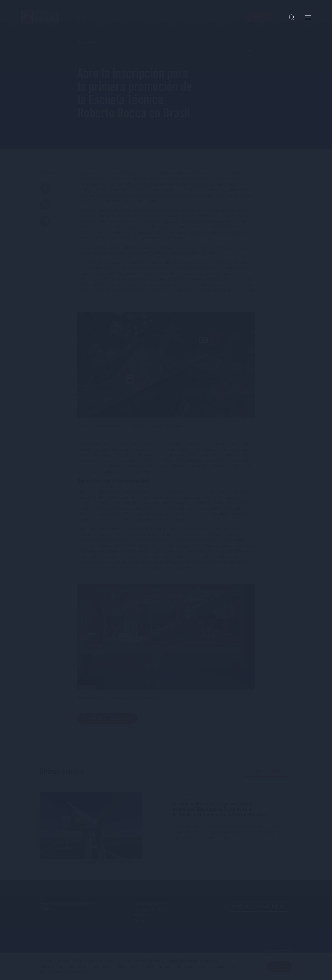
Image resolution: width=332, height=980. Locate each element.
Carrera (140, 920)
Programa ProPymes (152, 909)
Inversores (143, 915)
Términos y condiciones (67, 972)
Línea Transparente (150, 904)
